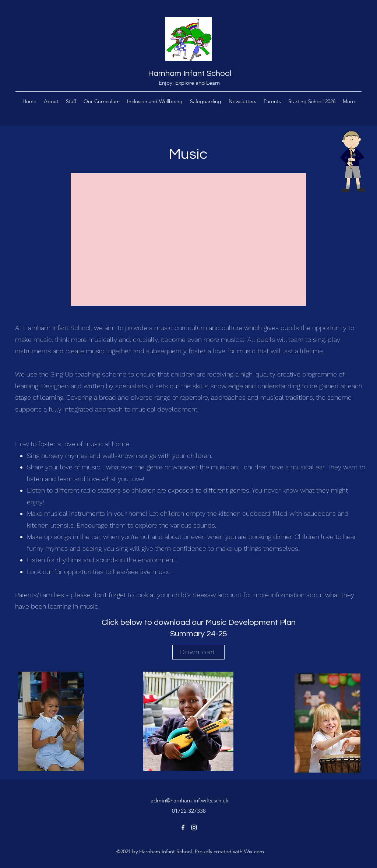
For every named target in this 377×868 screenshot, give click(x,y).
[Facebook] (183, 827)
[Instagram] (194, 827)
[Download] (198, 652)
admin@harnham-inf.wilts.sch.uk (189, 800)
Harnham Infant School (190, 73)
